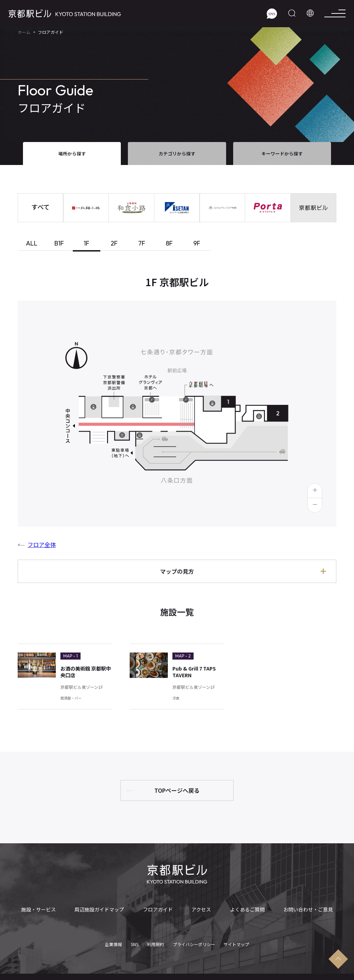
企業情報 (113, 939)
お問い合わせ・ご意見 (306, 910)
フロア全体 (42, 544)
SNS (135, 939)
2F (114, 243)
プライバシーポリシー (194, 939)
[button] (315, 491)
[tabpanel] (177, 504)
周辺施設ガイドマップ (101, 910)
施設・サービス (40, 910)
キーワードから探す (282, 154)
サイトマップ (236, 939)
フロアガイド (159, 910)
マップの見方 (177, 571)
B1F (59, 243)
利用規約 (155, 939)
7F (142, 243)
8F (169, 243)
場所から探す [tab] (72, 154)
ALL (32, 243)
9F (197, 243)
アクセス (201, 910)
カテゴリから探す (177, 154)
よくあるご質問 (245, 910)
